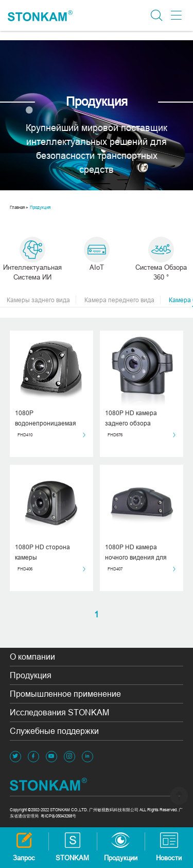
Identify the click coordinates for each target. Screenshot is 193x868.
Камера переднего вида (123, 300)
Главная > (19, 207)
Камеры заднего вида (42, 300)
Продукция (40, 207)
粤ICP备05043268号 (58, 816)
